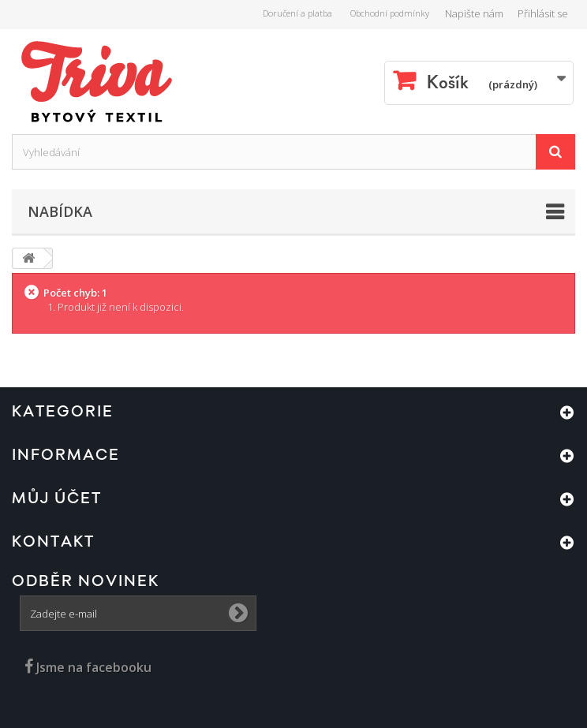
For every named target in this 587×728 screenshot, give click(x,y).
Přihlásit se (543, 13)
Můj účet (57, 498)
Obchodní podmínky (390, 13)
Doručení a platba (297, 13)
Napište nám (474, 13)
